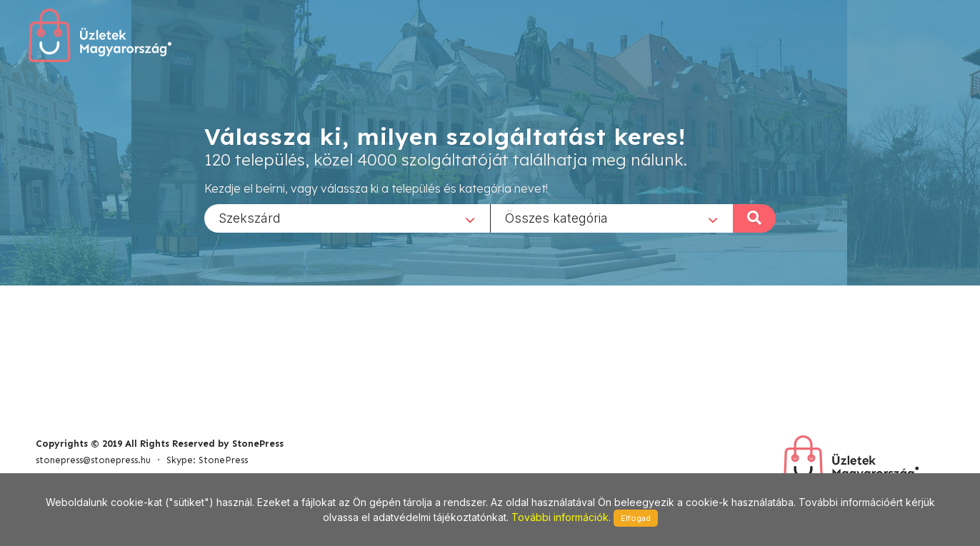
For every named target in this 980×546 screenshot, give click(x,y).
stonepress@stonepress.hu (93, 460)
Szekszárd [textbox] (250, 217)
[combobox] (347, 218)
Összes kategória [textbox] (556, 217)
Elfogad (636, 518)
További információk (560, 517)
